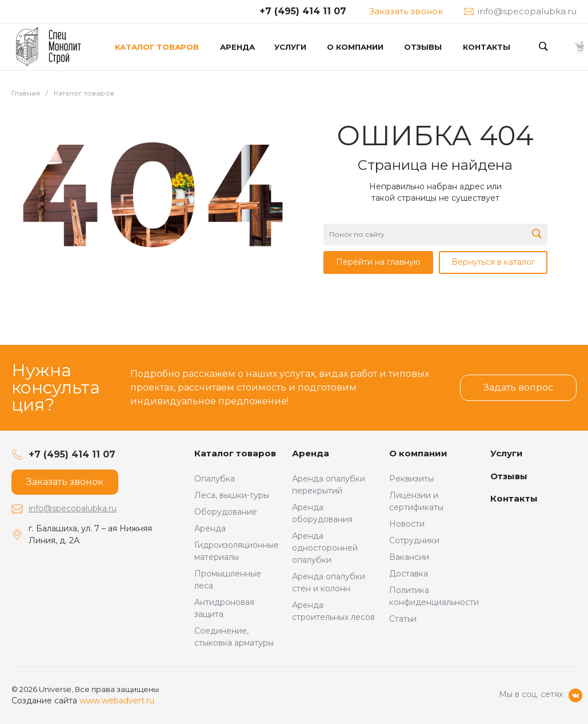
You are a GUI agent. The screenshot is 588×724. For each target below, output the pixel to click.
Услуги (507, 453)
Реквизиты (411, 479)
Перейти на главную (378, 262)
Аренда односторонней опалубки (325, 548)
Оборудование (226, 512)
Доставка (409, 574)
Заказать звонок (406, 11)
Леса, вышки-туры (232, 495)
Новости (407, 524)
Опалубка (215, 479)
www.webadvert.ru (117, 701)
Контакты (514, 498)
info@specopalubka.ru (73, 508)
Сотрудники (414, 540)
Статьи (403, 619)
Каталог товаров (235, 453)
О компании (418, 453)
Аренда (210, 528)
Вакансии (409, 557)
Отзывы (509, 476)
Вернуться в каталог (493, 262)
